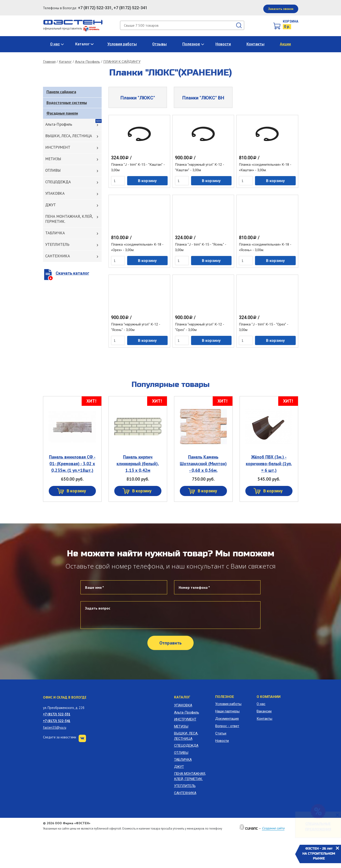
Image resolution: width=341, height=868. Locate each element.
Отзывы (159, 44)
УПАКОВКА (55, 193)
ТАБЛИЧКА (55, 233)
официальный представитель (71, 28)
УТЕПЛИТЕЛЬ (57, 244)
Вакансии (264, 711)
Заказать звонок (281, 9)
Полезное (191, 44)
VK (82, 738)
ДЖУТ (51, 205)
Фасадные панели (62, 113)
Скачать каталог (72, 273)
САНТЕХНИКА (58, 256)
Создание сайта (273, 828)
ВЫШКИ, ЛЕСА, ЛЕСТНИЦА (69, 136)
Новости (223, 44)
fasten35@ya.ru (55, 727)
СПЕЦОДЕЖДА (58, 182)
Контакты (255, 44)
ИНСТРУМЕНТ (58, 147)
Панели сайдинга (61, 92)
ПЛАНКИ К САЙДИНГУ (122, 62)
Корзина (291, 21)
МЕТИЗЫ (53, 159)
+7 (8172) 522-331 (57, 714)
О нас (55, 44)
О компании (269, 697)
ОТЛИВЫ (53, 170)
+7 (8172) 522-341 (57, 721)
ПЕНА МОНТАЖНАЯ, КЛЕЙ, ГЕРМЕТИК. (69, 219)
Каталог (82, 44)
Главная (49, 62)
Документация (227, 719)
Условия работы (122, 44)
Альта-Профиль (87, 62)
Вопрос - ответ (227, 726)
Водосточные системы (67, 103)
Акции (285, 44)
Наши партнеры (227, 711)
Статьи (221, 733)
